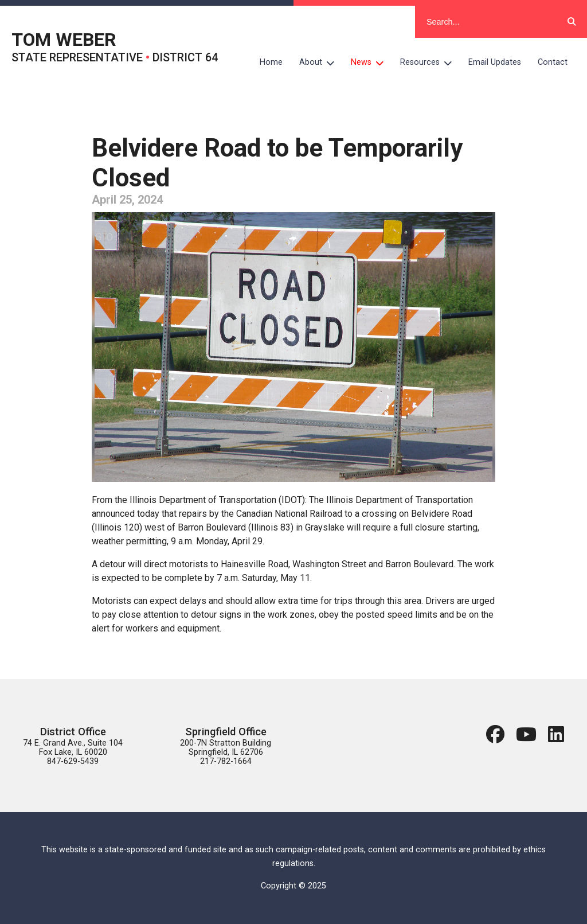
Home (271, 62)
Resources (430, 63)
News (371, 63)
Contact (553, 62)
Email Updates (495, 62)
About (321, 63)
